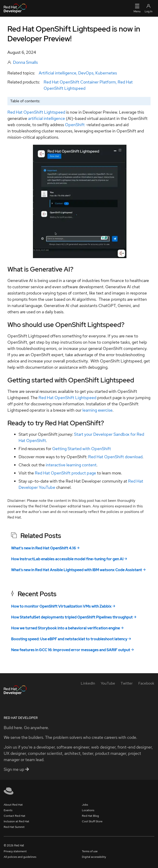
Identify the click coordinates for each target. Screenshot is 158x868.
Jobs (85, 805)
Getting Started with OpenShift (82, 449)
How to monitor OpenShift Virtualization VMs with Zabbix (61, 606)
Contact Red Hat (15, 816)
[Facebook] (146, 683)
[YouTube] (108, 683)
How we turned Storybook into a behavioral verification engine (66, 628)
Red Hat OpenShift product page (65, 473)
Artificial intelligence (58, 73)
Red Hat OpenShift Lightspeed (36, 112)
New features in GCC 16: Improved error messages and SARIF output (71, 650)
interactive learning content (71, 465)
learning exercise (97, 410)
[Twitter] (127, 683)
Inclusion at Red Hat (16, 821)
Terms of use (90, 851)
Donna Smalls (25, 62)
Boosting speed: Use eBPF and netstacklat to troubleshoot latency (69, 639)
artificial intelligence (47, 118)
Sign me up (16, 769)
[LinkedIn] (88, 683)
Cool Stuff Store (92, 821)
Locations (88, 810)
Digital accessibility (94, 857)
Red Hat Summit (14, 827)
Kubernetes (106, 73)
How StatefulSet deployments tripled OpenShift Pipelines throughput (72, 617)
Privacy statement (15, 851)
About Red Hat (13, 805)
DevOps (86, 73)
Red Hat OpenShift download (115, 457)
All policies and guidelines (20, 857)
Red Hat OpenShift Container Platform (80, 82)
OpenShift (75, 125)
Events (8, 810)
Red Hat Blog (90, 816)
